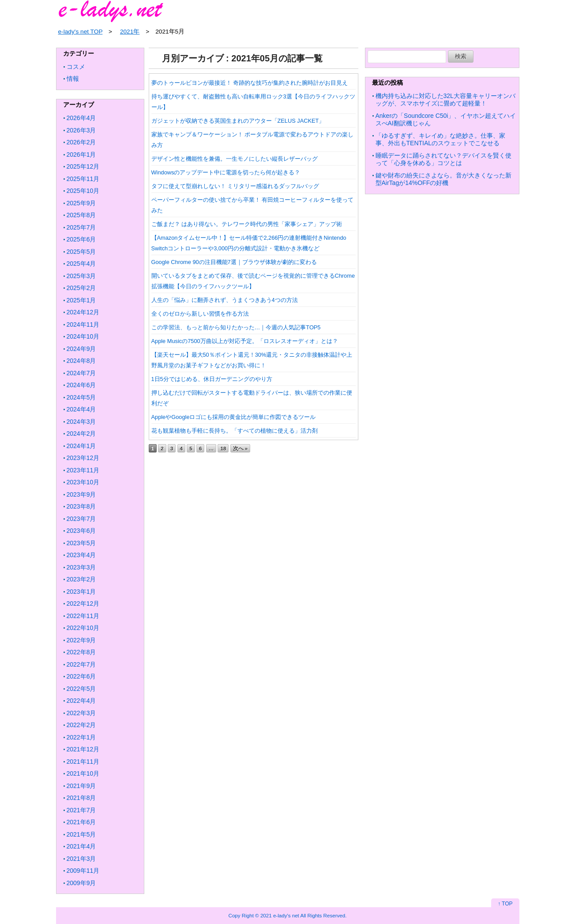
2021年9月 (81, 786)
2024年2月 (81, 434)
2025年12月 (83, 166)
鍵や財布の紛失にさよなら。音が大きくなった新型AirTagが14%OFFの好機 (443, 179)
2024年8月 (81, 361)
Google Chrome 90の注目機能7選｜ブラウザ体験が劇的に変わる (234, 262)
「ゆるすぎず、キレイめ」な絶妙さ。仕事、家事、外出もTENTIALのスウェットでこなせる (440, 140)
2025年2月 (81, 288)
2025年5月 (81, 252)
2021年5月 (81, 834)
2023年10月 (83, 482)
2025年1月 (81, 300)
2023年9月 (81, 494)
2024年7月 (81, 373)
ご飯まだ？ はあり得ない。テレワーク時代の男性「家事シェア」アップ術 (247, 224)
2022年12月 (83, 603)
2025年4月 (81, 264)
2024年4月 (81, 409)
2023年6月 (81, 531)
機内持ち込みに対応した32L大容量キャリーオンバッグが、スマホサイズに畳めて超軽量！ (445, 100)
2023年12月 (83, 458)
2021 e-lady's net (280, 915)
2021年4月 (81, 846)
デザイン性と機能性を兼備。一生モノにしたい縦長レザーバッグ (235, 159)
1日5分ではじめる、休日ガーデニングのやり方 (212, 379)
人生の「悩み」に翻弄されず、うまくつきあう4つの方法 (225, 300)
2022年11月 (83, 616)
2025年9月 (81, 203)
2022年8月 (81, 652)
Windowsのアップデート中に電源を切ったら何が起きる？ (226, 172)
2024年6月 (81, 385)
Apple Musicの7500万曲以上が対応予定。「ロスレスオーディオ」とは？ (245, 341)
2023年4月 (81, 555)
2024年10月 (83, 336)
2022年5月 (81, 689)
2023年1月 (81, 592)
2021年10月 (83, 773)
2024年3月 (81, 422)
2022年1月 (81, 737)
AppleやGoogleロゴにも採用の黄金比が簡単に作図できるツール (234, 417)
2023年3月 (81, 567)
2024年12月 (83, 312)
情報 (73, 79)
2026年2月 (81, 142)
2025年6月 (81, 239)
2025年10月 (83, 191)
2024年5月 (81, 397)
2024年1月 (81, 446)
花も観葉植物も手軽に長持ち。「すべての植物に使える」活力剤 (235, 431)
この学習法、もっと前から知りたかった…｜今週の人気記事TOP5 (236, 327)
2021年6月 (81, 822)
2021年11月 (83, 762)
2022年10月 (83, 628)
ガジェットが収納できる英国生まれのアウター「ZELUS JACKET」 (238, 121)
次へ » (241, 448)
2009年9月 (81, 883)
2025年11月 (83, 179)
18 (223, 448)
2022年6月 (81, 676)
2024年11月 (83, 324)
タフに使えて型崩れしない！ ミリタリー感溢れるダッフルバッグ (235, 186)
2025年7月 (81, 227)
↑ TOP (505, 904)
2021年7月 (81, 810)
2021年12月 (83, 749)
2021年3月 (81, 859)
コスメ (76, 67)
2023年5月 (81, 543)
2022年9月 (81, 640)
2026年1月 (81, 155)
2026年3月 (81, 130)
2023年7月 (81, 519)
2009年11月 (83, 871)
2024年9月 (81, 349)
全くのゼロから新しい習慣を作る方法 (200, 314)
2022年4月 (81, 701)
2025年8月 (81, 215)
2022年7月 (81, 664)
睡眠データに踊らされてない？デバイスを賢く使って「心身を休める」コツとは (443, 159)
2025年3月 (81, 276)
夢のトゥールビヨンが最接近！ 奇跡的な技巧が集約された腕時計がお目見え (250, 83)
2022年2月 (81, 725)
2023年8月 (81, 506)
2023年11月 (83, 470)
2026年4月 (81, 118)
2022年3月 (81, 713)
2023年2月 (81, 579)
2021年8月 (81, 798)
